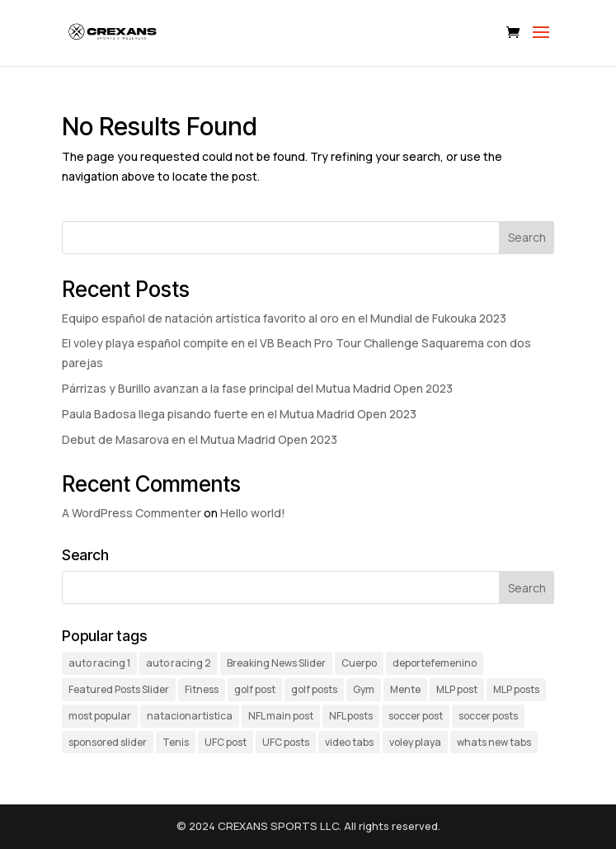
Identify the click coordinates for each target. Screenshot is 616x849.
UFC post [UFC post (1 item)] (226, 742)
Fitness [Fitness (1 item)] (202, 689)
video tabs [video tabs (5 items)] (349, 742)
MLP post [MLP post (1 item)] (457, 689)
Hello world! (253, 513)
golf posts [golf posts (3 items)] (314, 689)
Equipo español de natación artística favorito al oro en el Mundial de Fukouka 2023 (284, 318)
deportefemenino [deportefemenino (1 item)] (435, 663)
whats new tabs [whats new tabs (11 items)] (494, 742)
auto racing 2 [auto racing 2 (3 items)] (179, 663)
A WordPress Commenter (132, 513)
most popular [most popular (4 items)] (100, 716)
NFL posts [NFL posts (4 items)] (351, 716)
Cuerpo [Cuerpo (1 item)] (359, 663)
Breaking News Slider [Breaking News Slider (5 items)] (276, 663)
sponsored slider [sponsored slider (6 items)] (108, 742)
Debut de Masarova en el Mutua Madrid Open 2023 (200, 439)
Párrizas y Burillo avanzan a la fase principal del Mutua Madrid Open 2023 (257, 388)
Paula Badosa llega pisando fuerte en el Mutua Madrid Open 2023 (239, 414)
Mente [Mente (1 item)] (405, 689)
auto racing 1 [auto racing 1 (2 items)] (99, 663)
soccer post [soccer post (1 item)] (416, 716)
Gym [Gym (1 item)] (364, 689)
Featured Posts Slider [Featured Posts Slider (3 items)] (119, 689)
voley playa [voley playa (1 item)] (415, 742)
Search (527, 237)
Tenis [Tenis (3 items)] (176, 742)
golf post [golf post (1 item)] (255, 689)
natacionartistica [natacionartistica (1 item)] (190, 716)
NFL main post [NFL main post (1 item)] (281, 716)
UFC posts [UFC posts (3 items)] (286, 742)
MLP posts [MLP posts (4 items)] (516, 689)
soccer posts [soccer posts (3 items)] (488, 716)
